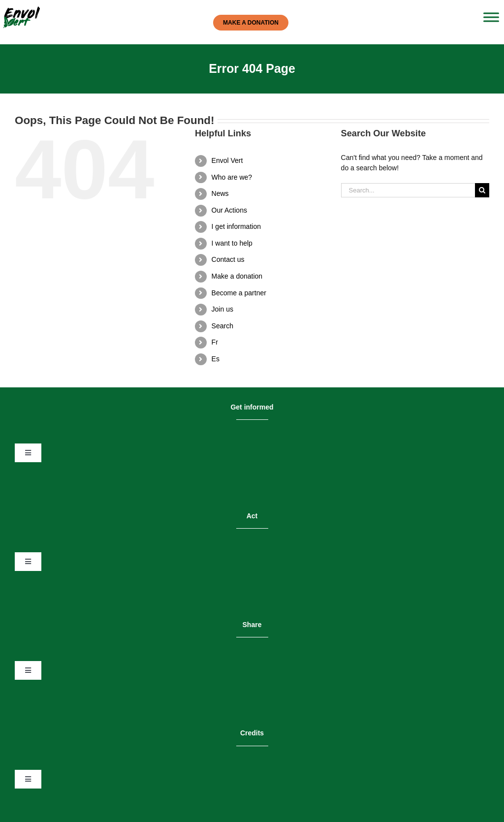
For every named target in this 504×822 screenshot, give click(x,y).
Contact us (228, 259)
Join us (222, 309)
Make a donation (237, 276)
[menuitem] (269, 343)
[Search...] (408, 190)
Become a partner (239, 293)
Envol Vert (227, 160)
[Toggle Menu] (491, 17)
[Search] (482, 190)
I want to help (232, 243)
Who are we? (232, 177)
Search (222, 326)
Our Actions (229, 210)
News (220, 193)
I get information (236, 226)
